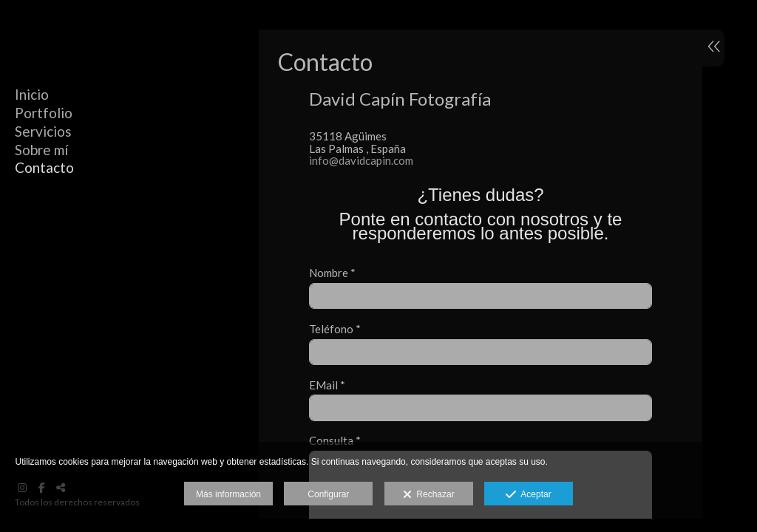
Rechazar (429, 495)
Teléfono (335, 329)
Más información (228, 494)
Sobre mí (41, 150)
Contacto (44, 167)
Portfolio (44, 113)
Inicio (32, 94)
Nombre (332, 273)
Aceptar (528, 495)
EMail (327, 385)
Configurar (328, 494)
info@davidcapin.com (361, 160)
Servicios (43, 131)
